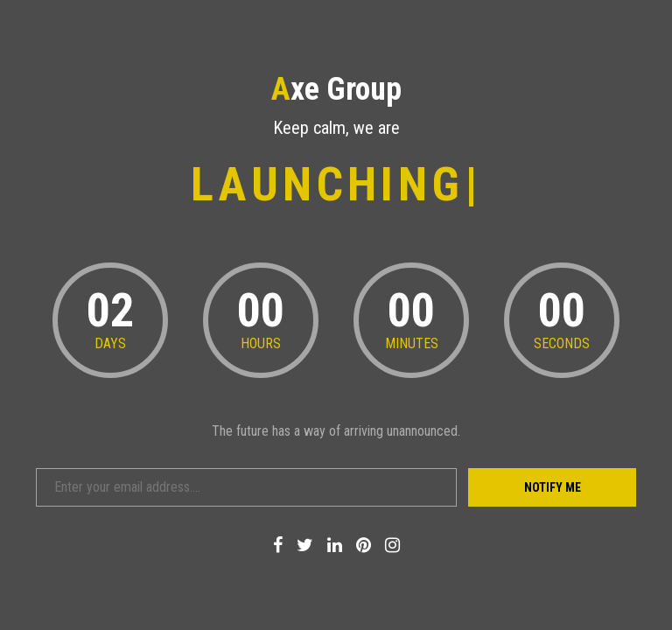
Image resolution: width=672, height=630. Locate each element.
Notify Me (553, 487)
